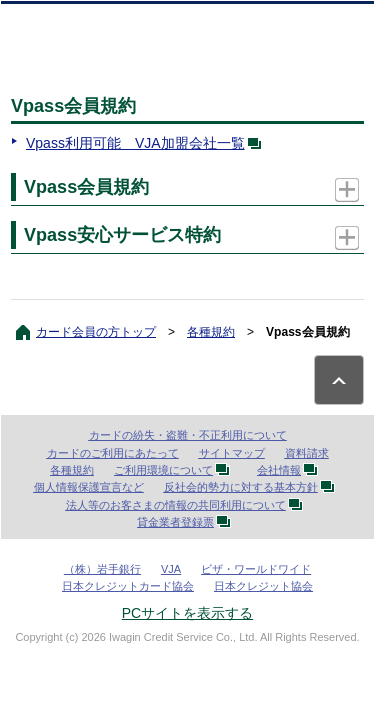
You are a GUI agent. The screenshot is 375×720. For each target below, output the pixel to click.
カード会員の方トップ (96, 332)
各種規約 (211, 332)
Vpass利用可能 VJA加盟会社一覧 (147, 143)
